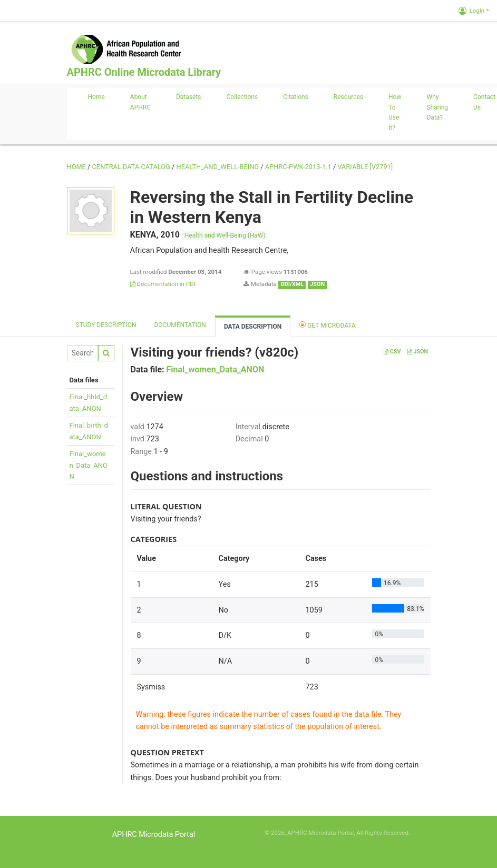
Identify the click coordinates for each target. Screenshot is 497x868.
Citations (296, 97)
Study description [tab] (106, 325)
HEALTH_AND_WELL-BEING (218, 167)
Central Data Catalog (131, 167)
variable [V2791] (365, 167)
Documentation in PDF (164, 284)
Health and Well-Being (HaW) (225, 235)
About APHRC (140, 102)
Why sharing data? (437, 107)
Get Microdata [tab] (328, 325)
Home (96, 97)
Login (471, 11)
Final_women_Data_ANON (89, 465)
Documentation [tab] (180, 325)
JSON (418, 352)
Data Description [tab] (253, 327)
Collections (242, 97)
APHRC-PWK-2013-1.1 (298, 167)
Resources (348, 97)
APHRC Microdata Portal (154, 835)
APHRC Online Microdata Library (144, 72)
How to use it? (395, 112)
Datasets (189, 97)
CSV (392, 352)
